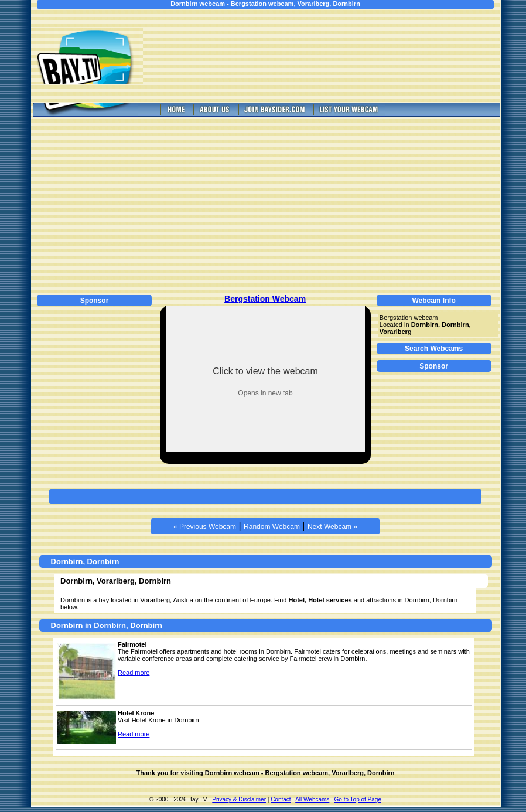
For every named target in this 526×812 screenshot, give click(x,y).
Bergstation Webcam (265, 299)
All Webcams (312, 799)
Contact (281, 799)
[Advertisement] (330, 56)
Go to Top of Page (358, 799)
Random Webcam (272, 527)
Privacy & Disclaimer (239, 799)
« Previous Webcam (205, 527)
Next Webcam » (332, 527)
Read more (134, 673)
